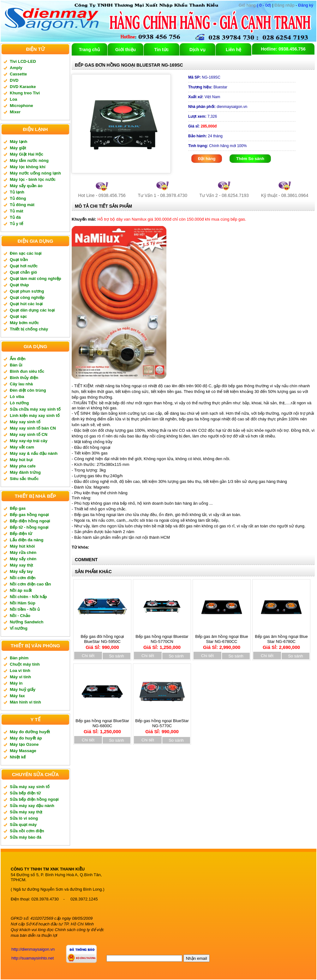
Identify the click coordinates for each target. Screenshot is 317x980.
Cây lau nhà (21, 384)
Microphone (21, 106)
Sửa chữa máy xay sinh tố (35, 409)
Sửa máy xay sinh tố (30, 787)
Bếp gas (18, 508)
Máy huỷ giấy (23, 689)
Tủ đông (18, 198)
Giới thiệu (126, 50)
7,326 (203, 116)
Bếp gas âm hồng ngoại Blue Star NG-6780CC (221, 640)
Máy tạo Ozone (24, 744)
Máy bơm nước (24, 323)
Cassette (18, 74)
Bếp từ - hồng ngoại (29, 527)
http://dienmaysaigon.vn (33, 949)
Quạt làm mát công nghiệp (36, 279)
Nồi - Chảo (20, 616)
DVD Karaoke (23, 87)
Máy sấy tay (21, 571)
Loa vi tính (20, 671)
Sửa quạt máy (23, 825)
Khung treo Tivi (25, 93)
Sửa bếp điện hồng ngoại (34, 799)
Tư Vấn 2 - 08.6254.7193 (224, 195)
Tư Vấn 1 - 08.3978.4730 (163, 195)
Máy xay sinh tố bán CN (33, 428)
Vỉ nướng (19, 628)
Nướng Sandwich (27, 622)
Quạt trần (19, 260)
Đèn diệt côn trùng (28, 390)
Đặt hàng (207, 159)
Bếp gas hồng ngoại (29, 515)
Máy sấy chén (23, 559)
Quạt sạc (18, 316)
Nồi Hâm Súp (23, 603)
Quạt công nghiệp (27, 297)
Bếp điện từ (21, 534)
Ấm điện (18, 359)
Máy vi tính (20, 677)
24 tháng (205, 136)
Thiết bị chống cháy (29, 329)
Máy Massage (23, 751)
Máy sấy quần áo (26, 186)
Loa (13, 99)
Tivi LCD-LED (23, 61)
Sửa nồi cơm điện (27, 831)
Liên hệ (233, 50)
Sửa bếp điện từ (25, 793)
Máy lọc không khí (28, 167)
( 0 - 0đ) (255, 5)
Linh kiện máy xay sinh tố (35, 416)
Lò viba (17, 397)
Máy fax (17, 696)
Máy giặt (18, 148)
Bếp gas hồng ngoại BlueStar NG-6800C (102, 724)
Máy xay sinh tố (25, 422)
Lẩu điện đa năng (27, 540)
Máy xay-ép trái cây (29, 441)
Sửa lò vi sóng (24, 818)
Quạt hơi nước (24, 266)
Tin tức (161, 50)
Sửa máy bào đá (26, 837)
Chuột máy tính (25, 664)
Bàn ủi (16, 365)
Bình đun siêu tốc (27, 371)
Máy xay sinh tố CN (29, 434)
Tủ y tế (16, 224)
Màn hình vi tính (25, 702)
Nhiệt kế (18, 757)
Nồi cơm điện (23, 578)
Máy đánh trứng (25, 472)
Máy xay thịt (21, 565)
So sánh (117, 656)
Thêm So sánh (250, 159)
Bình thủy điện (24, 378)
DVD (14, 80)
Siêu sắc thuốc (24, 479)
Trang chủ (90, 50)
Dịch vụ (197, 50)
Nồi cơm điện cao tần (30, 584)
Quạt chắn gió (23, 272)
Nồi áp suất (21, 590)
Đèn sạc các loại (26, 253)
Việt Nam (204, 97)
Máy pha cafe (23, 466)
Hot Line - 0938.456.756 (102, 195)
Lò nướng (19, 403)
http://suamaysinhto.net (33, 958)
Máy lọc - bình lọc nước (33, 179)
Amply (16, 68)
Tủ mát (17, 211)
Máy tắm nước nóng (29, 160)
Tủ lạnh (17, 192)
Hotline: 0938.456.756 (283, 49)
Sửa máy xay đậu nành (32, 806)
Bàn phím (19, 658)
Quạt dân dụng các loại (32, 310)
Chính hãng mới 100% (217, 146)
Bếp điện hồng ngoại (30, 521)
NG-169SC (204, 77)
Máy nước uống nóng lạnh (35, 173)
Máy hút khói (22, 546)
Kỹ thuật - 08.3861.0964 (285, 195)
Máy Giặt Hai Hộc (27, 154)
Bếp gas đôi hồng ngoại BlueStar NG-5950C (102, 640)
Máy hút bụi (21, 460)
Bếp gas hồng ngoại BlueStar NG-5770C (162, 724)
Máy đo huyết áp (26, 738)
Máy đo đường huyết (30, 732)
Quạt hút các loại (26, 304)
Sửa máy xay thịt (26, 812)
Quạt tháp (19, 285)
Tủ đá (15, 217)
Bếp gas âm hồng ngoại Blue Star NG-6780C (281, 640)
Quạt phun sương (27, 291)
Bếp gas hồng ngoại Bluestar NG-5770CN (162, 640)
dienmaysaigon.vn (218, 107)
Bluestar (208, 87)
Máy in (16, 683)
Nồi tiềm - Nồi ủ (25, 609)
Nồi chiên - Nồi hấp (28, 597)
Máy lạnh (18, 142)
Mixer (15, 112)
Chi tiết (88, 656)
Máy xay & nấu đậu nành (34, 453)
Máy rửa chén (23, 552)
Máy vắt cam (22, 447)
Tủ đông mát (22, 205)
